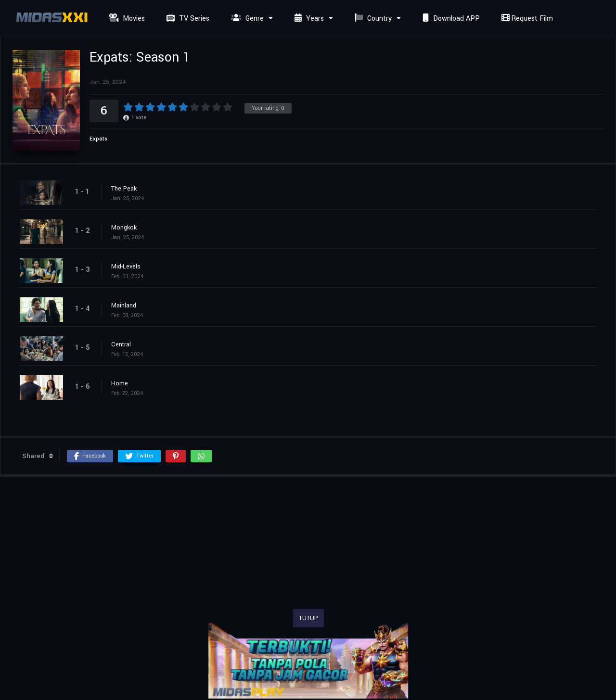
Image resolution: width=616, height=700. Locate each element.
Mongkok (124, 228)
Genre (246, 19)
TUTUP (308, 618)
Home (120, 383)
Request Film (526, 19)
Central (121, 344)
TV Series (187, 19)
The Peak (124, 189)
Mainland (124, 305)
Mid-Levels (126, 267)
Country (372, 19)
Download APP (450, 19)
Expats (98, 139)
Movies (126, 19)
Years (308, 19)
